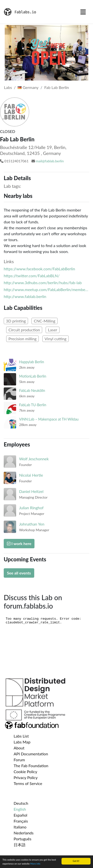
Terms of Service (28, 783)
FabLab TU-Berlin (33, 405)
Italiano (20, 827)
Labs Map (22, 742)
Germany (28, 87)
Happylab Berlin (32, 362)
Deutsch (21, 803)
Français (21, 821)
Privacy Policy (26, 777)
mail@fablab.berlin (50, 161)
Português (22, 839)
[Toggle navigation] (83, 12)
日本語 (20, 845)
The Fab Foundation (31, 766)
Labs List (21, 736)
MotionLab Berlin (33, 376)
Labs (8, 87)
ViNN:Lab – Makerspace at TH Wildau (49, 419)
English (20, 809)
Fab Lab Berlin (57, 87)
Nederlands (24, 833)
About (19, 748)
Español (20, 815)
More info (35, 864)
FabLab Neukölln (32, 391)
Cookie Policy (25, 772)
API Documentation (31, 754)
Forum (19, 760)
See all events (19, 573)
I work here (19, 543)
